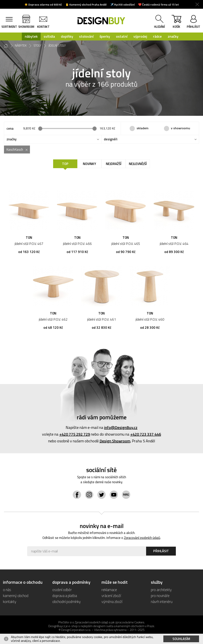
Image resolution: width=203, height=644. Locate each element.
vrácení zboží (111, 596)
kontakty (10, 601)
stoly (37, 46)
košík (176, 22)
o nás (7, 590)
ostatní (122, 36)
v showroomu (180, 128)
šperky (105, 36)
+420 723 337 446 (146, 434)
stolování (86, 36)
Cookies (139, 622)
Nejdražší (114, 164)
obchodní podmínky (67, 601)
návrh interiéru (162, 601)
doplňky (67, 36)
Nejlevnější (138, 164)
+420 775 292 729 (75, 434)
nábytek (31, 36)
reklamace (109, 590)
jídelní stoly (57, 46)
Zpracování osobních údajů (142, 538)
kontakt (43, 27)
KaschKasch (15, 149)
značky (173, 36)
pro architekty (161, 590)
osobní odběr (62, 590)
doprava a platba (65, 596)
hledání (159, 27)
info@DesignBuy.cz (121, 427)
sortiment (9, 27)
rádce (157, 36)
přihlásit (193, 27)
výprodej (140, 36)
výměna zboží (112, 601)
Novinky (90, 164)
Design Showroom (115, 441)
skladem (143, 128)
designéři (111, 139)
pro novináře (160, 596)
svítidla (49, 36)
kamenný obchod (16, 596)
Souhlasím (181, 639)
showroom (26, 27)
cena (10, 128)
